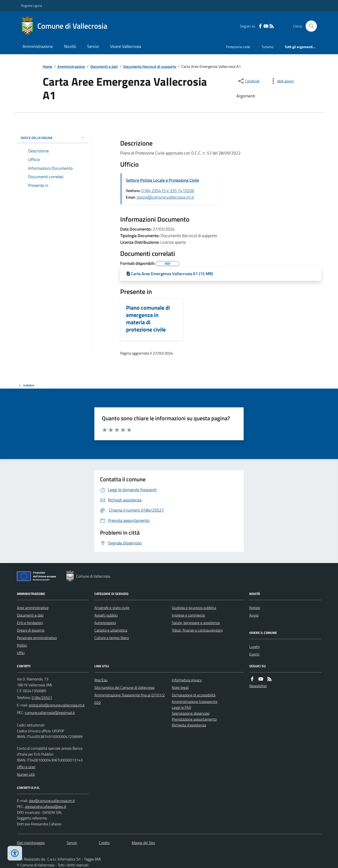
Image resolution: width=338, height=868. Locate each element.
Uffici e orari (26, 767)
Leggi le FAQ (182, 707)
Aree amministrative (33, 608)
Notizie (255, 608)
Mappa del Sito (143, 843)
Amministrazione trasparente (195, 702)
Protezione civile (238, 47)
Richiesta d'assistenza (189, 725)
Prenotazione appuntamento (194, 719)
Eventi (254, 654)
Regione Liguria (32, 6)
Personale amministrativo (37, 638)
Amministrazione (38, 46)
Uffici (21, 653)
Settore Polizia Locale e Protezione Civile (162, 180)
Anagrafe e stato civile (112, 608)
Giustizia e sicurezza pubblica (194, 608)
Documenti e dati (104, 66)
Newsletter (258, 686)
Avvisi (254, 615)
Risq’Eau (101, 680)
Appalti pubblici (106, 615)
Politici (22, 645)
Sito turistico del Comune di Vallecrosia (124, 687)
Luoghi (254, 647)
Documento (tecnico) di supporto (150, 66)
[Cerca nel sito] (309, 26)
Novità (70, 46)
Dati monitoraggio (31, 843)
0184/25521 (42, 698)
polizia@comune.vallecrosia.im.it (165, 197)
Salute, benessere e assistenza (196, 623)
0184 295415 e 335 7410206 (168, 191)
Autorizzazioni (105, 623)
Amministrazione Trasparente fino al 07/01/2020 (130, 699)
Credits (104, 843)
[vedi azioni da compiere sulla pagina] (282, 81)
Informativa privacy (187, 680)
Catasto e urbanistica (111, 630)
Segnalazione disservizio (191, 713)
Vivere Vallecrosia (126, 46)
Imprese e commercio (188, 615)
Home (47, 66)
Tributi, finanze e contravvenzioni (197, 630)
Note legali (180, 687)
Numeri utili (26, 774)
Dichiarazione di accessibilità (194, 695)
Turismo (267, 47)
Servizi (93, 46)
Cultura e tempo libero (112, 638)
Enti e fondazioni (30, 623)
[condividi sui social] (248, 81)
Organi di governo (31, 630)
